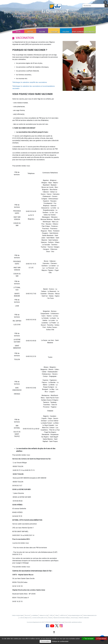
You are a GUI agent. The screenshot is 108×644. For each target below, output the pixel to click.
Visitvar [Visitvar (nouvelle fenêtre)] (57, 615)
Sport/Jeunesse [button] (78, 32)
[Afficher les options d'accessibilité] (54, 633)
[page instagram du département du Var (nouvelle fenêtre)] (61, 626)
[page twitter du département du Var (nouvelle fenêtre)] (57, 626)
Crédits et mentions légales (18, 615)
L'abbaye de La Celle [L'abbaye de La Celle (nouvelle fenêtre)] (44, 615)
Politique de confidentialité (60, 641)
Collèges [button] (66, 32)
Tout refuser (101, 639)
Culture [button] (42, 32)
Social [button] (18, 32)
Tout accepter (88, 639)
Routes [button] (30, 32)
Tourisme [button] (54, 32)
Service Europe (74, 618)
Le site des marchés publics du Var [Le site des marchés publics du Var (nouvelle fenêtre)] (39, 618)
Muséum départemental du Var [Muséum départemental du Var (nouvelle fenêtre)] (90, 615)
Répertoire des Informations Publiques (62, 618)
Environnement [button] (90, 32)
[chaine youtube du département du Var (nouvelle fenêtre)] (52, 626)
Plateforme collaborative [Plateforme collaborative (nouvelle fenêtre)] (84, 618)
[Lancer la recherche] (106, 6)
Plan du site (27, 615)
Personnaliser (45, 641)
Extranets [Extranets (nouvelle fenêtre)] (50, 618)
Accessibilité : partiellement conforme (74, 622)
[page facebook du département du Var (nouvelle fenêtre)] (47, 626)
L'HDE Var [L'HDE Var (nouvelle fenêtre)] (52, 615)
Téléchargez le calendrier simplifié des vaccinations (30, 82)
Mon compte (62, 622)
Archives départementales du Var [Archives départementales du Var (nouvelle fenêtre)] (75, 615)
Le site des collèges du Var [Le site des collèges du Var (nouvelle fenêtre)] (25, 618)
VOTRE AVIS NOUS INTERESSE (52, 622)
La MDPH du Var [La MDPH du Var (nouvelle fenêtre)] (63, 615)
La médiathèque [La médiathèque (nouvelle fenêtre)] (35, 615)
